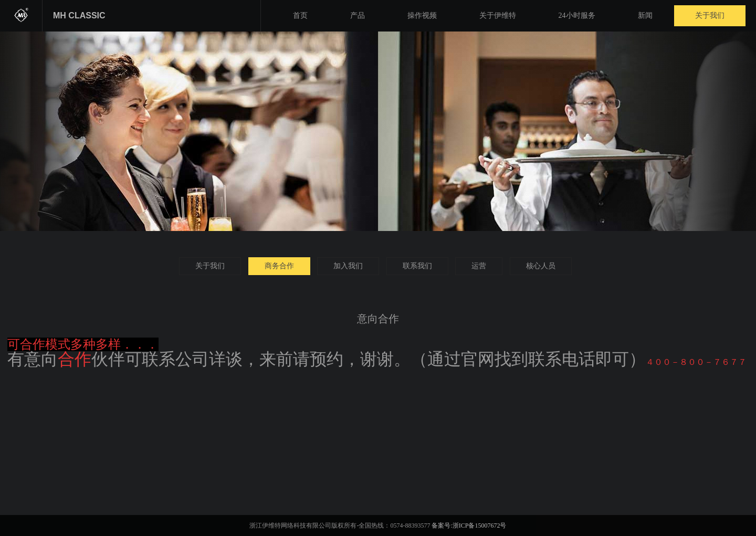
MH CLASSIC (79, 15)
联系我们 (417, 266)
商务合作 (279, 266)
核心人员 (541, 266)
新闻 (645, 15)
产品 (358, 15)
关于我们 (710, 15)
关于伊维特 (498, 15)
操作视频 (422, 15)
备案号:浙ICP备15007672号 (469, 526)
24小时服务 (577, 15)
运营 (479, 266)
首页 (300, 15)
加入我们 (348, 266)
